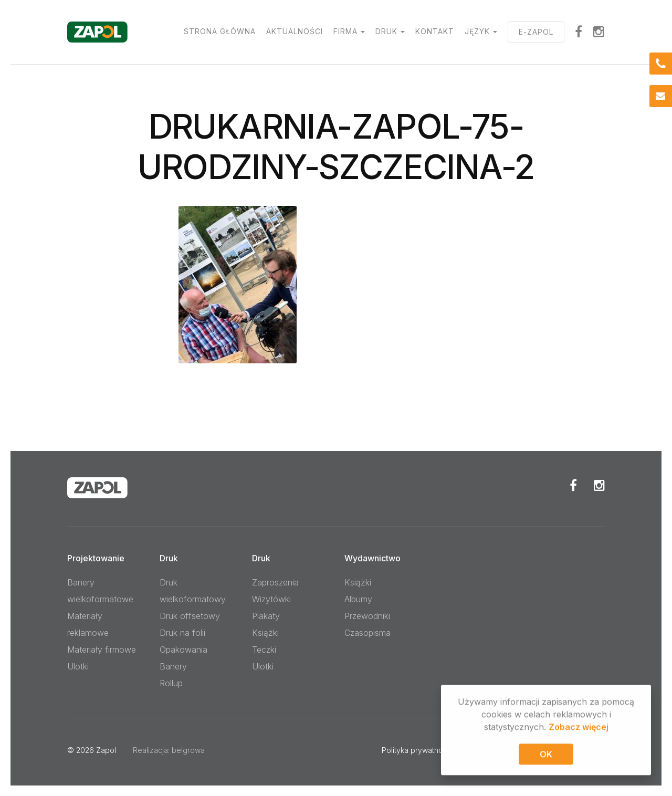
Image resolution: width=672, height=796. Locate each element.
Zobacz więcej (579, 728)
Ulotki (78, 666)
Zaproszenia (275, 582)
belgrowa (188, 750)
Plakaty (266, 616)
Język (477, 31)
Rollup (171, 683)
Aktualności (295, 31)
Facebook (573, 485)
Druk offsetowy (190, 616)
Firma (345, 31)
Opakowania (183, 650)
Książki (265, 633)
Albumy (358, 599)
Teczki (264, 650)
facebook (579, 32)
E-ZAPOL (536, 32)
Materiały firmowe (102, 650)
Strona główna (220, 31)
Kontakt (435, 31)
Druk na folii (182, 633)
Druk (386, 31)
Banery (173, 666)
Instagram (599, 32)
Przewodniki (367, 616)
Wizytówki (271, 599)
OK (546, 756)
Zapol (106, 750)
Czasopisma (367, 633)
